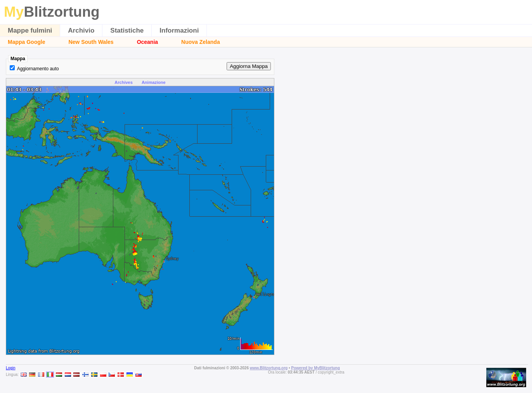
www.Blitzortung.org (269, 368)
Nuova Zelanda (201, 42)
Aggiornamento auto (38, 69)
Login (10, 368)
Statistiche (127, 30)
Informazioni (179, 30)
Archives (123, 82)
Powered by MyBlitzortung (315, 368)
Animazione (154, 82)
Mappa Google (26, 42)
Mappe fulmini (30, 30)
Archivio (81, 30)
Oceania (147, 42)
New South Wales (91, 42)
